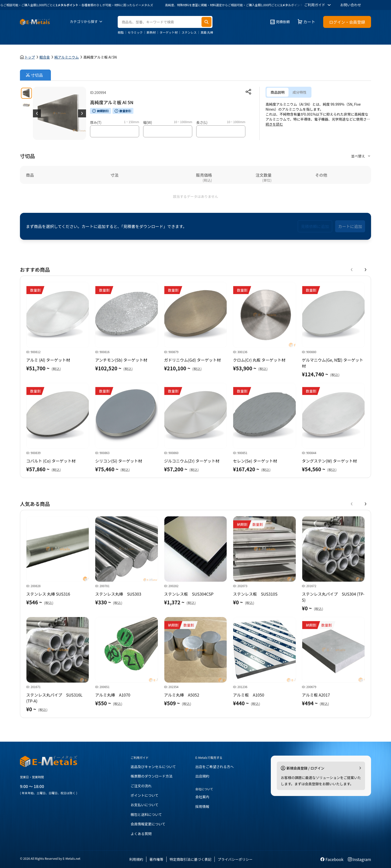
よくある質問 (141, 834)
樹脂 (121, 32)
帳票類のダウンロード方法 (152, 776)
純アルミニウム (67, 57)
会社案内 (202, 797)
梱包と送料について (146, 814)
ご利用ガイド (318, 5)
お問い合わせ (351, 5)
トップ (30, 57)
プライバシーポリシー (235, 859)
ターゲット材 (169, 32)
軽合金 (45, 57)
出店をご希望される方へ (214, 767)
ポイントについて (145, 795)
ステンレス (189, 32)
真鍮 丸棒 (207, 32)
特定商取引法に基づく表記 (191, 859)
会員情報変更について (148, 824)
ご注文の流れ (141, 786)
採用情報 (202, 806)
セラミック (135, 32)
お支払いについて (145, 805)
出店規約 (202, 776)
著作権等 (156, 859)
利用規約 (136, 859)
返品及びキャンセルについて (153, 767)
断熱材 (151, 32)
